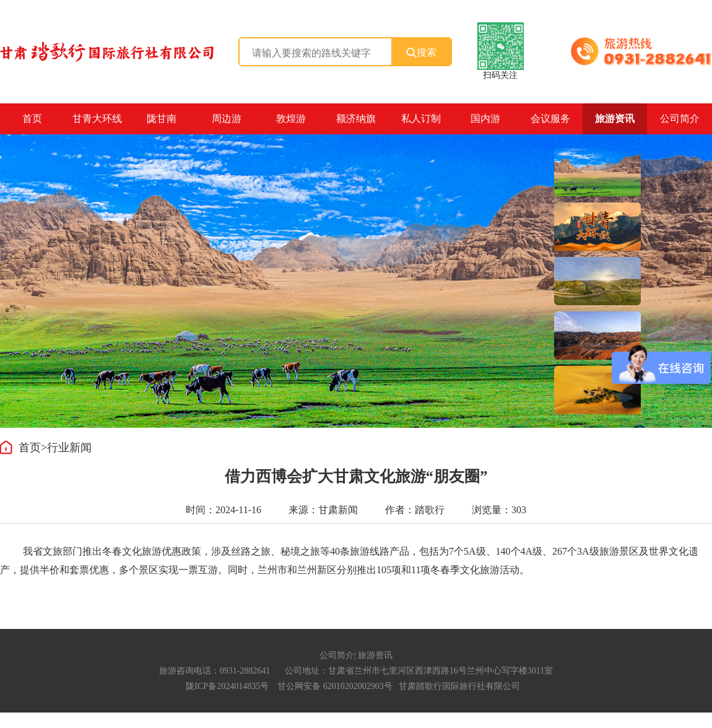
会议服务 (550, 119)
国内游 (485, 119)
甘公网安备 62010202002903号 (335, 686)
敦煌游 (291, 119)
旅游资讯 (615, 119)
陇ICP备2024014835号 (227, 686)
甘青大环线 (97, 119)
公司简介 (337, 655)
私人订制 (421, 119)
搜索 (421, 53)
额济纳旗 (356, 119)
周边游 (227, 119)
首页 (32, 119)
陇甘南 (162, 119)
